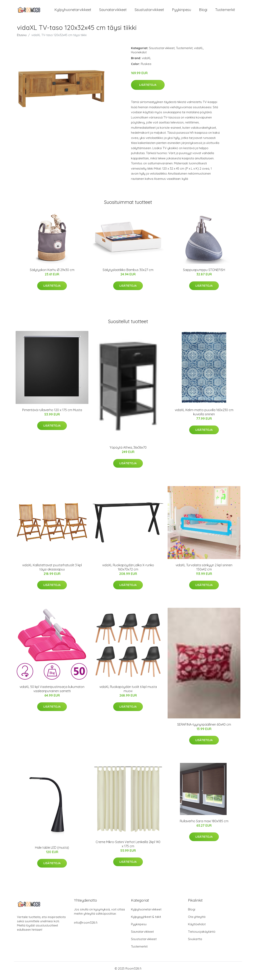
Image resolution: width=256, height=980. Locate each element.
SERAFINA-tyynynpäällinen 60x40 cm (204, 729)
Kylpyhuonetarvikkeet (73, 12)
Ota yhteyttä (197, 921)
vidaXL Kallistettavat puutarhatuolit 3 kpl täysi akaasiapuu (52, 572)
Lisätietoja (148, 89)
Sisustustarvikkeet (149, 12)
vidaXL (199, 52)
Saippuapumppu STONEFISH (204, 274)
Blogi (203, 12)
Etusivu (22, 39)
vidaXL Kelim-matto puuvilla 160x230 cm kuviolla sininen (204, 416)
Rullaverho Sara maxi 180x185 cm (204, 825)
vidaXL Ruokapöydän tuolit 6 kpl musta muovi (128, 693)
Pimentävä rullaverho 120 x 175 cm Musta (52, 414)
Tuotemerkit (225, 12)
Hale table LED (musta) (52, 852)
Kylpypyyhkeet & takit (146, 921)
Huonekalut (139, 57)
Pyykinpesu (181, 12)
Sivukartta (195, 944)
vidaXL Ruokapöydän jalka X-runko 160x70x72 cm (128, 572)
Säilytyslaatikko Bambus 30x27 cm (128, 274)
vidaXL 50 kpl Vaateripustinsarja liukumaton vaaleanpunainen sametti (52, 693)
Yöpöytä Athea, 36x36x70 (128, 452)
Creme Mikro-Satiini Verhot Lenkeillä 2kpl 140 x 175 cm (128, 848)
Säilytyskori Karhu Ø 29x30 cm (52, 274)
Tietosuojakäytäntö (202, 936)
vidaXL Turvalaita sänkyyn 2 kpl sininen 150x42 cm (204, 572)
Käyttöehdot (197, 929)
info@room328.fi (86, 927)
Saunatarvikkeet (113, 12)
